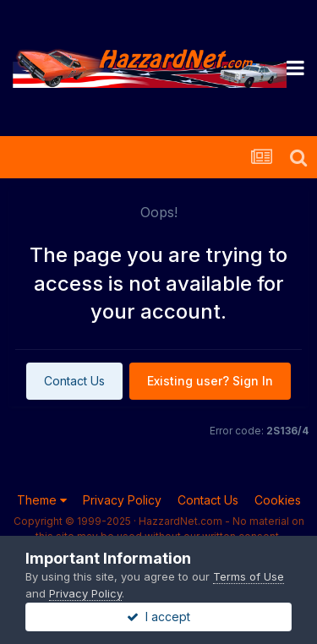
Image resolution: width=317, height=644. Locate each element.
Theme (42, 500)
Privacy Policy (122, 500)
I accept (158, 617)
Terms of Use (249, 576)
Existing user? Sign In (210, 381)
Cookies (278, 500)
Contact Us (74, 381)
